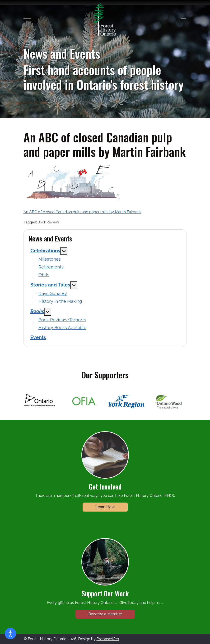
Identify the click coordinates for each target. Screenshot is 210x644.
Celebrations (45, 251)
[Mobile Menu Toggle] (27, 20)
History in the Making (60, 301)
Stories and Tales (50, 285)
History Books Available (62, 328)
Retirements (51, 267)
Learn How (105, 507)
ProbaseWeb (108, 639)
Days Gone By (53, 293)
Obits (44, 275)
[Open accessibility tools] (10, 634)
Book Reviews (49, 222)
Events (38, 337)
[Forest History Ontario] (105, 19)
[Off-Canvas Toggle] (182, 20)
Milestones (50, 259)
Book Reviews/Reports (62, 320)
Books (37, 311)
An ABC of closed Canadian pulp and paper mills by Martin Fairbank (82, 212)
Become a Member (105, 614)
